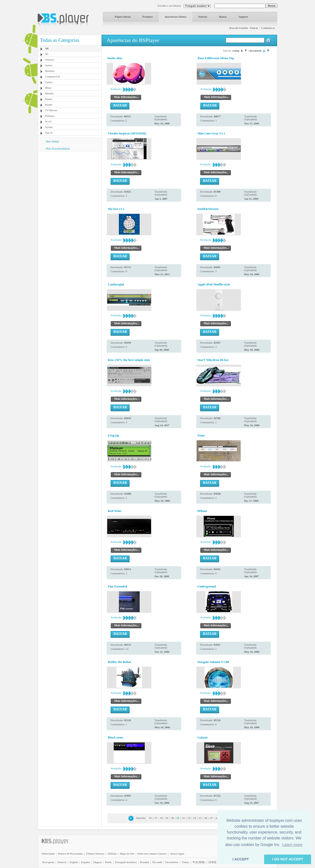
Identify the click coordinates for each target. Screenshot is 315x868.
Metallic (50, 93)
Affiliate (112, 854)
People (49, 105)
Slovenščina (172, 862)
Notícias (203, 17)
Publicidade (48, 854)
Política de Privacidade (70, 854)
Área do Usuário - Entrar (243, 28)
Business (50, 71)
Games (49, 82)
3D (47, 54)
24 (195, 818)
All (47, 48)
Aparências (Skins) (175, 17)
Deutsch (62, 862)
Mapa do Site (127, 854)
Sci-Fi (48, 121)
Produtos (148, 17)
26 (206, 818)
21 (178, 818)
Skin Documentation (58, 149)
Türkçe (185, 862)
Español (85, 862)
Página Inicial (123, 17)
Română (145, 862)
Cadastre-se (268, 28)
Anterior (141, 818)
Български (48, 862)
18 (161, 818)
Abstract (50, 60)
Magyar (97, 862)
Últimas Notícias (95, 854)
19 (167, 818)
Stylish (49, 127)
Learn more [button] (292, 845)
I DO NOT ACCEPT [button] (288, 859)
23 (189, 818)
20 (172, 818)
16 (150, 818)
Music (48, 88)
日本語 (212, 862)
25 (200, 818)
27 (211, 818)
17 (156, 818)
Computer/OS (52, 76)
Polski (108, 862)
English (74, 862)
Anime (49, 65)
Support (243, 17)
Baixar (223, 17)
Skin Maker (52, 141)
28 (217, 818)
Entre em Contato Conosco (152, 854)
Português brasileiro (126, 862)
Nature (49, 99)
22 (184, 818)
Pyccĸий (157, 862)
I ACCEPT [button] (241, 859)
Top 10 (49, 133)
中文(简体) (199, 862)
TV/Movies (51, 110)
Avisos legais (177, 854)
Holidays (50, 116)
